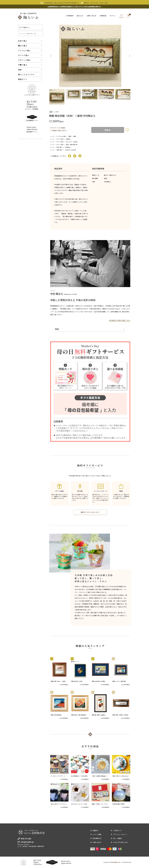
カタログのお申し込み (120, 842)
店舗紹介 (96, 830)
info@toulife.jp (27, 842)
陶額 (70, 136)
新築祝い (69, 139)
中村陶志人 (68, 147)
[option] (90, 56)
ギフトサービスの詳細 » (58, 128)
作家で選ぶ (59, 147)
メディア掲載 (97, 834)
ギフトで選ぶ (60, 139)
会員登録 (103, 16)
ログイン (113, 16)
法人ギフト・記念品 (72, 142)
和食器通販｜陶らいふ (118, 862)
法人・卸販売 (117, 838)
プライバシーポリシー (120, 834)
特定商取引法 (97, 838)
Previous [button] (51, 56)
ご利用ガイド (117, 830)
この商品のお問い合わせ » (59, 130)
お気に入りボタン (127, 130)
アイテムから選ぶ (61, 136)
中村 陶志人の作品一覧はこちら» (120, 320)
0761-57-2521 (95, 3)
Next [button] (130, 56)
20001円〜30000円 (70, 150)
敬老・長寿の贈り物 (72, 144)
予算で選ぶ (59, 150)
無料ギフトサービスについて (90, 512)
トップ (52, 136)
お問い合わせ (92, 16)
